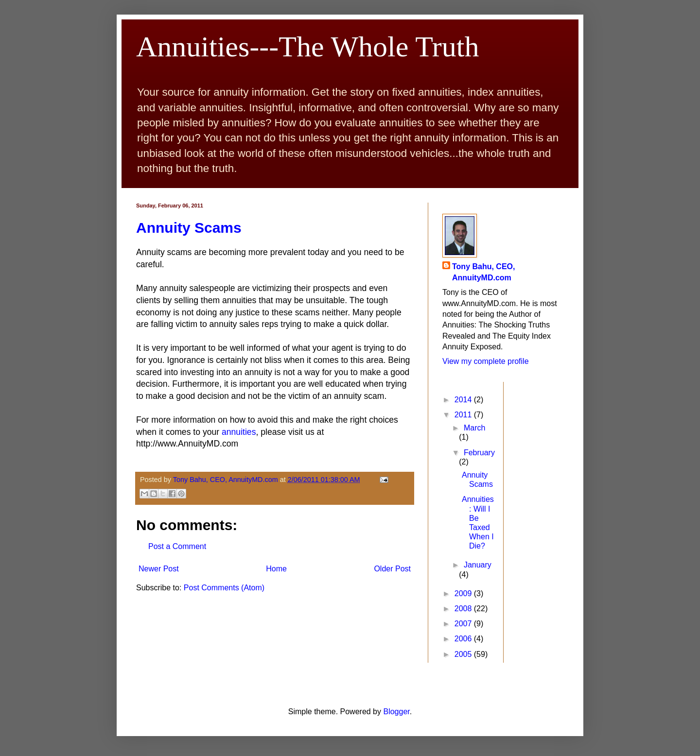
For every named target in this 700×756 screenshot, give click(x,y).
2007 (464, 624)
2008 (464, 609)
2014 (464, 400)
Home (276, 569)
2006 (464, 639)
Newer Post (159, 569)
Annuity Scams (189, 228)
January (478, 565)
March (474, 428)
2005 (464, 654)
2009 (464, 593)
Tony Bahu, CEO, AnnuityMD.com (483, 272)
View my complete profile (486, 361)
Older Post (392, 569)
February (479, 453)
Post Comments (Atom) (224, 588)
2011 (464, 415)
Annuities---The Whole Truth (308, 47)
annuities (239, 432)
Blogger (396, 712)
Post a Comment (177, 546)
